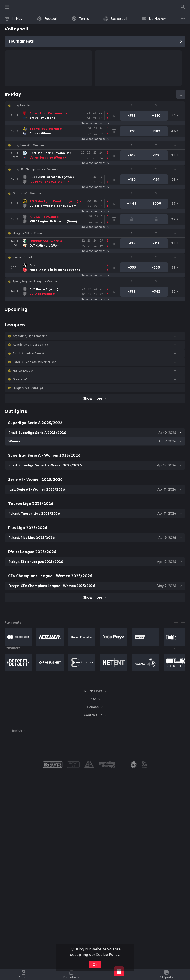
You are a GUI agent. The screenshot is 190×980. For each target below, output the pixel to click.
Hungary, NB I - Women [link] (28, 233)
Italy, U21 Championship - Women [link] (35, 169)
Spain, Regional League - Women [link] (35, 282)
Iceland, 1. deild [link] (23, 257)
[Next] (183, 622)
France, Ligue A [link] (23, 371)
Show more (95, 398)
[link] (14, 19)
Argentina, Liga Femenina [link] (30, 336)
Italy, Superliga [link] (23, 106)
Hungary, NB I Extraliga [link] (28, 388)
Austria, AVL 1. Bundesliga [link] (30, 345)
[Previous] (176, 622)
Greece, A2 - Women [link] (27, 194)
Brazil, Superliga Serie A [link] (29, 353)
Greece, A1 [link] (20, 379)
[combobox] (15, 731)
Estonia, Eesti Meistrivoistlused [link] (35, 362)
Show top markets (95, 123)
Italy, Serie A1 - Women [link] (28, 145)
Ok (95, 965)
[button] (95, 106)
